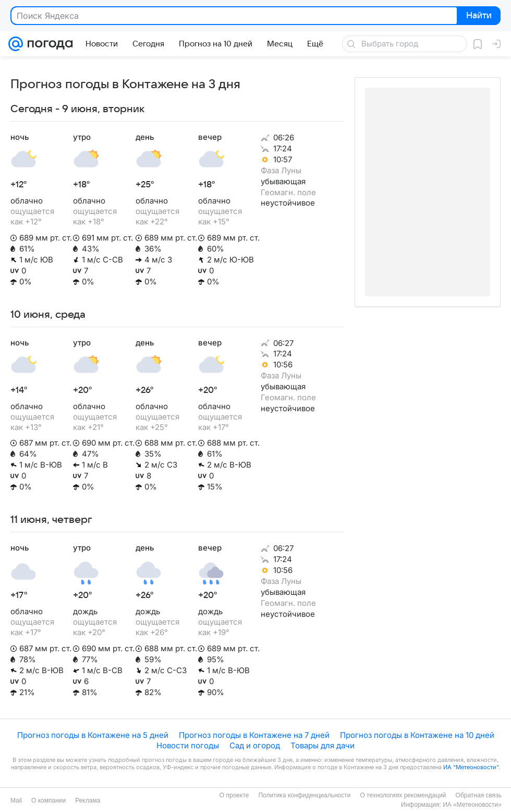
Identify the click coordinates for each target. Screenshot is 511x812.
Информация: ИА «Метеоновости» (451, 805)
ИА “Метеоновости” (471, 767)
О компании (48, 801)
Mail (16, 801)
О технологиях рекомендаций (403, 795)
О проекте (234, 795)
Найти (478, 16)
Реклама (88, 801)
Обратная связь (479, 795)
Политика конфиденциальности (304, 795)
